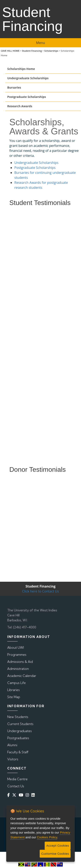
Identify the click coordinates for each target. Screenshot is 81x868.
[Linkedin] (34, 795)
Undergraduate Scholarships (28, 78)
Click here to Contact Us (40, 591)
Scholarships (51, 51)
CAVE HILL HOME (10, 51)
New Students (18, 717)
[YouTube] (22, 795)
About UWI (16, 648)
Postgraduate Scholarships (27, 97)
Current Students (20, 724)
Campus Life (17, 683)
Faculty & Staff (18, 752)
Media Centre (17, 779)
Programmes (17, 655)
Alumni (12, 745)
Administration (18, 669)
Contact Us (16, 786)
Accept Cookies (58, 845)
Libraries (13, 690)
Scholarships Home (21, 69)
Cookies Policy (47, 837)
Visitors (13, 759)
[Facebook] (9, 795)
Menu (41, 43)
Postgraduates (18, 738)
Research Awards (20, 106)
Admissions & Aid (20, 662)
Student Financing (32, 51)
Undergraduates (20, 731)
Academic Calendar (22, 676)
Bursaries (14, 87)
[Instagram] (28, 795)
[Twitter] (15, 795)
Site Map (14, 697)
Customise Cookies (55, 854)
